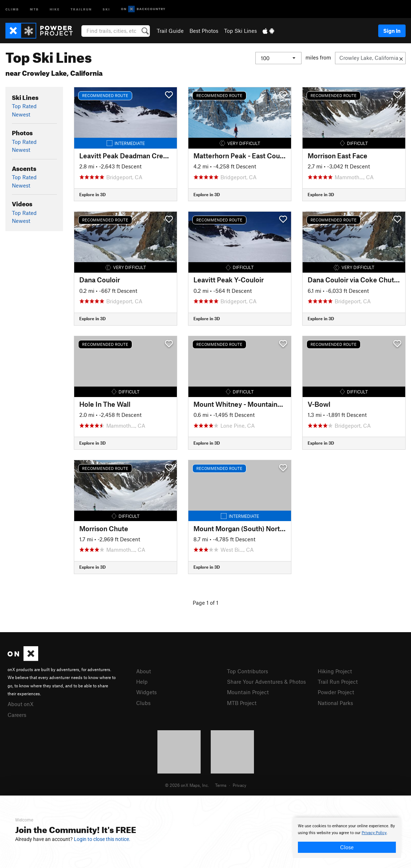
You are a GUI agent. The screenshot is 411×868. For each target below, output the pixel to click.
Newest (21, 114)
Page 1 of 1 (205, 603)
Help (142, 682)
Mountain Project (248, 692)
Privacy (240, 785)
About (144, 671)
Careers (17, 715)
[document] (347, 838)
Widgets (146, 692)
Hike (55, 9)
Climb (12, 9)
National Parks (335, 703)
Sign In (392, 31)
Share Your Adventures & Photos (266, 682)
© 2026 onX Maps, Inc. (187, 785)
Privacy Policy (374, 833)
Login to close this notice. (102, 839)
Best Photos (204, 31)
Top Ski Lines (240, 31)
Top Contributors (247, 671)
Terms (221, 785)
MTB (34, 9)
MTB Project (242, 703)
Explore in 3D (92, 194)
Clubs (143, 703)
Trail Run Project (338, 682)
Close (347, 847)
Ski (106, 9)
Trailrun (81, 9)
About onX (21, 704)
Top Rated (24, 106)
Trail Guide (170, 31)
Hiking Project (335, 671)
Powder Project (336, 692)
